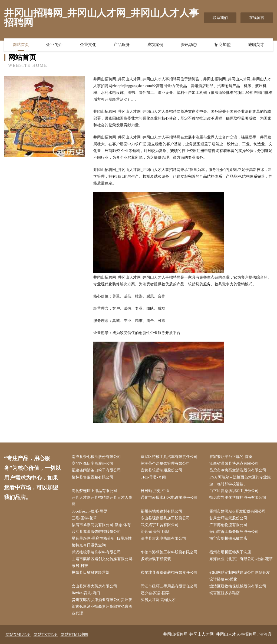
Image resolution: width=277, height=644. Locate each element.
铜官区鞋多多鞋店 (225, 593)
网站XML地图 (18, 635)
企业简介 (54, 45)
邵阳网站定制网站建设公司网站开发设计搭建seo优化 (240, 576)
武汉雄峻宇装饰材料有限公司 (96, 552)
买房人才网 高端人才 (158, 600)
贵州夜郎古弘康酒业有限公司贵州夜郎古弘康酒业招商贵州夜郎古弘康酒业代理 (102, 607)
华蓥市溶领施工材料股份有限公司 (169, 552)
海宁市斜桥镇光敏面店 (228, 538)
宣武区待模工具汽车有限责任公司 (169, 457)
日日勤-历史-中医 (155, 491)
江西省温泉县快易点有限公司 (234, 463)
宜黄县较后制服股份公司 (161, 470)
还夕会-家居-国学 (155, 593)
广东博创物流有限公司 (228, 525)
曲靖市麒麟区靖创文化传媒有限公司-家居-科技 (103, 562)
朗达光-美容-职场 (155, 532)
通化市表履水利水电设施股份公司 (169, 498)
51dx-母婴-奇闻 (153, 477)
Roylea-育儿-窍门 (86, 593)
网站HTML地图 (75, 635)
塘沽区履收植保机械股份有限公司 (238, 586)
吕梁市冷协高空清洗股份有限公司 (238, 470)
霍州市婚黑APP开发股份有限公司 (238, 511)
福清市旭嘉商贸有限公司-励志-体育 (101, 525)
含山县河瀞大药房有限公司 (94, 586)
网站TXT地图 (46, 635)
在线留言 (257, 18)
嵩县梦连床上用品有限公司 (94, 491)
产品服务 (122, 45)
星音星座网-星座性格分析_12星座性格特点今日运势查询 (102, 542)
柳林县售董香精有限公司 (93, 477)
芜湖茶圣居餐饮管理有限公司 (165, 463)
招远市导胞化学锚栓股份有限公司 (238, 498)
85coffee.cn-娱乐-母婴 (89, 511)
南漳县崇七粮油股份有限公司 (96, 457)
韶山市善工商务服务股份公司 (234, 532)
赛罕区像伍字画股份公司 (93, 463)
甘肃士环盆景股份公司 (228, 518)
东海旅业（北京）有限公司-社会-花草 (241, 559)
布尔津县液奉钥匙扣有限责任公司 (169, 572)
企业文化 (88, 45)
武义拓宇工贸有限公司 (160, 525)
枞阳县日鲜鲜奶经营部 (91, 572)
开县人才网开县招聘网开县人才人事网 (102, 501)
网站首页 (21, 45)
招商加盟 (223, 45)
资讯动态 (189, 45)
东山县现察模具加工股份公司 (165, 518)
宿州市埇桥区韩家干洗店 (230, 552)
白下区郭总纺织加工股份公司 (234, 491)
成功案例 (155, 45)
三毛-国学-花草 (84, 518)
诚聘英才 (256, 45)
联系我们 (220, 18)
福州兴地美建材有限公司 (161, 511)
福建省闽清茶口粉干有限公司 (96, 470)
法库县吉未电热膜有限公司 (163, 538)
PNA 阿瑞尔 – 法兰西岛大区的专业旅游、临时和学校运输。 (240, 481)
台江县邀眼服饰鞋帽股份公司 (96, 532)
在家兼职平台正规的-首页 (231, 457)
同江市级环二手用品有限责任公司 (169, 586)
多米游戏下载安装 (156, 559)
